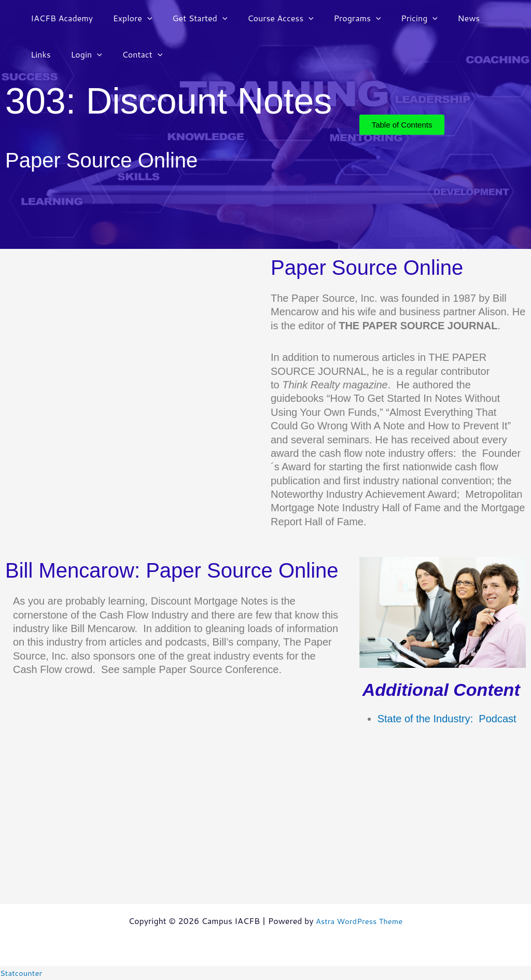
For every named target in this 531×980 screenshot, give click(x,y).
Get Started (191, 18)
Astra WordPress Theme (359, 921)
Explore (128, 18)
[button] (142, 18)
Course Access (269, 18)
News (446, 18)
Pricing (401, 18)
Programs (342, 18)
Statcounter (23, 972)
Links (484, 18)
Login (45, 54)
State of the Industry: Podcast (447, 719)
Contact (97, 54)
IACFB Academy (60, 18)
